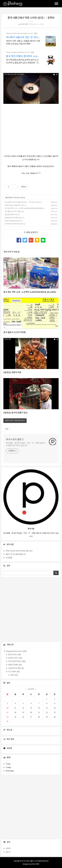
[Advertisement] (31, 610)
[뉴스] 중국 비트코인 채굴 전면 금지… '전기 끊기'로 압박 (22, 202)
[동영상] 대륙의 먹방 (11, 215)
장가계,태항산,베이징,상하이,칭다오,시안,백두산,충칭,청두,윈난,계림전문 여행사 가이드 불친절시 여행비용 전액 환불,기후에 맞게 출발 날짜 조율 (23, 61)
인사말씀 (9, 558)
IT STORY (14, 672)
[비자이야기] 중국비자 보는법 (14, 224)
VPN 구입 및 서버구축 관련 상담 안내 (19, 551)
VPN (14, 675)
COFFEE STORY (16, 668)
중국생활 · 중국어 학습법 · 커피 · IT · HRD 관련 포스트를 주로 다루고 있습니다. (26, 444)
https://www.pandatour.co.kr (18, 52)
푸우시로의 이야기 (17, 661)
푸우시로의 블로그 (15, 440)
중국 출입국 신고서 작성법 (13, 212)
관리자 (8, 849)
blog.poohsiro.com (16, 651)
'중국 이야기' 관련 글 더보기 (15, 421)
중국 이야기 (25, 24)
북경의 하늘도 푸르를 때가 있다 (14, 205)
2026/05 (31, 689)
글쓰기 (8, 852)
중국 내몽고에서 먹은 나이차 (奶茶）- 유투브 (31, 18)
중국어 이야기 (15, 658)
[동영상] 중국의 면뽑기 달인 (13, 218)
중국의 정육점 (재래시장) (13, 221)
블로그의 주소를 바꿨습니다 (16, 554)
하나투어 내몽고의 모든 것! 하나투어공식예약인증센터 (23, 38)
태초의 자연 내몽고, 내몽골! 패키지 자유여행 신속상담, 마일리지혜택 (23, 42)
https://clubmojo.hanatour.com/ (20, 33)
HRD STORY (15, 665)
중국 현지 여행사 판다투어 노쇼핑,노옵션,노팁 (23, 56)
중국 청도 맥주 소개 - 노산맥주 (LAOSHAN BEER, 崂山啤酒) (23, 208)
